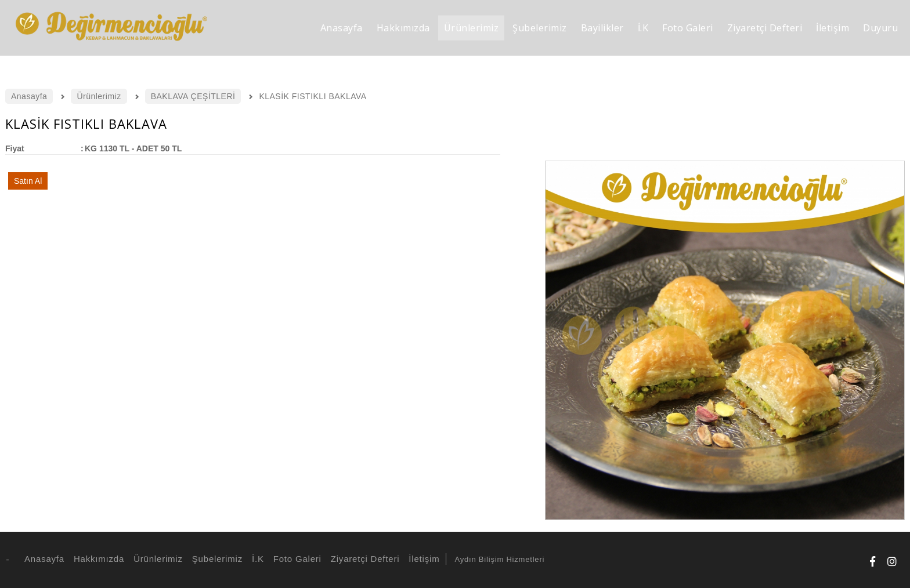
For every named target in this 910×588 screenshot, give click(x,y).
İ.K (256, 559)
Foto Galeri (296, 559)
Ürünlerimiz (156, 559)
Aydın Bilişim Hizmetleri (499, 559)
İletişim (422, 559)
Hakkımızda (97, 559)
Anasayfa (43, 559)
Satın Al (28, 181)
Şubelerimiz (216, 559)
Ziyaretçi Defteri (364, 559)
